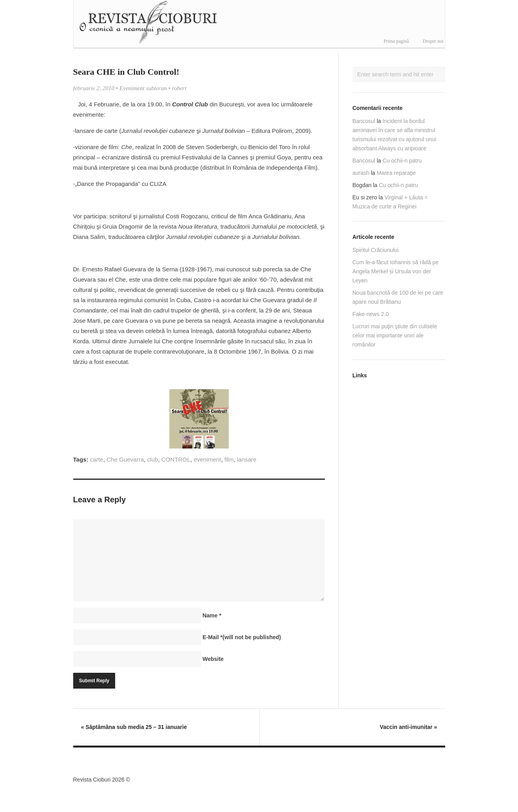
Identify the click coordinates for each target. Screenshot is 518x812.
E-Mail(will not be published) (242, 637)
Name (212, 615)
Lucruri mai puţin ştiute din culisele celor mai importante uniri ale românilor (395, 335)
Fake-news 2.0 (371, 314)
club (153, 459)
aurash (361, 173)
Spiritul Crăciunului (376, 250)
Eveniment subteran (143, 88)
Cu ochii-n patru (402, 161)
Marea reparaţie (396, 173)
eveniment (207, 459)
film (229, 459)
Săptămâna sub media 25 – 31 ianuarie (134, 727)
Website (213, 659)
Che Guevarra (125, 459)
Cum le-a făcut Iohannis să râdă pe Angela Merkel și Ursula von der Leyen (396, 271)
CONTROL (176, 459)
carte (97, 459)
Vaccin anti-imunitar (409, 727)
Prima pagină (397, 41)
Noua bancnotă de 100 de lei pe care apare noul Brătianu (398, 297)
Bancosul (364, 121)
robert (179, 88)
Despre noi (433, 41)
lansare (247, 459)
